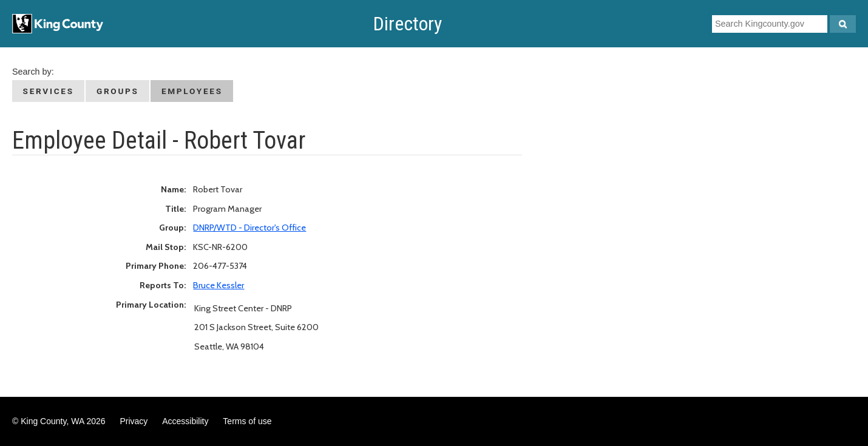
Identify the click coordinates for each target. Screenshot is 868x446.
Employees (192, 91)
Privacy (134, 421)
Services (49, 91)
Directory (408, 24)
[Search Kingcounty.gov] (843, 24)
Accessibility (185, 421)
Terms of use (247, 421)
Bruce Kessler (219, 285)
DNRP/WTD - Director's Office (249, 228)
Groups (118, 91)
